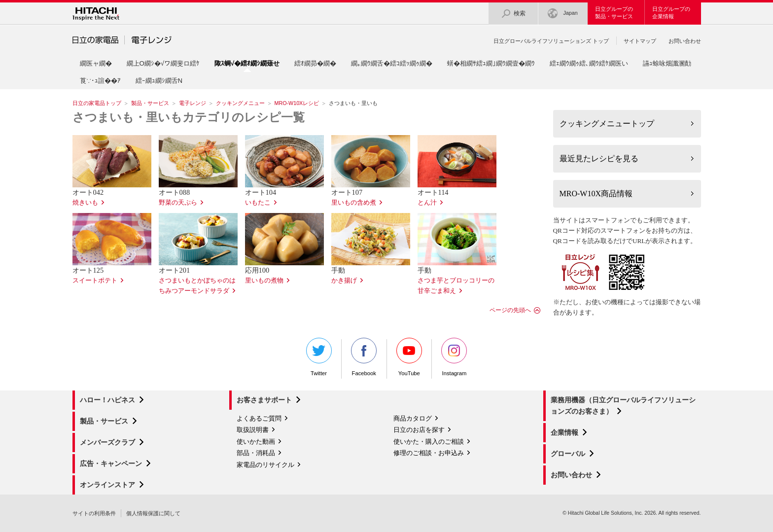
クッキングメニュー (240, 103)
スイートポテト (95, 281)
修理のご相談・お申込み (429, 453)
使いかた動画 (256, 442)
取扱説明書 (253, 430)
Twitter (319, 357)
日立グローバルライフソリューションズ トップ (551, 41)
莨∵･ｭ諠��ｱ (100, 81)
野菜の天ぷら (178, 203)
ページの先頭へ (510, 310)
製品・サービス (150, 103)
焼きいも (85, 203)
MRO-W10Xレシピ (297, 103)
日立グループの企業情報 (671, 13)
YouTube (409, 357)
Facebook (364, 357)
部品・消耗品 (256, 453)
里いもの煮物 (264, 281)
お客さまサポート (264, 400)
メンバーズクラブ (107, 442)
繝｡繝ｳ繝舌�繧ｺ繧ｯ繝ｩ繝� (392, 63)
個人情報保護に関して (153, 513)
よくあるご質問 (259, 418)
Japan (562, 14)
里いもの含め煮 (354, 203)
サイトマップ (640, 41)
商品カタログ (413, 418)
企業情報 (564, 432)
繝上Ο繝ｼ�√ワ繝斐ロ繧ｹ (163, 63)
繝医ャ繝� (96, 63)
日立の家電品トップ (97, 103)
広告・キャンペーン (111, 463)
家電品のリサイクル (265, 465)
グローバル (568, 454)
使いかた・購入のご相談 (429, 442)
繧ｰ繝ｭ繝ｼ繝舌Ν (159, 81)
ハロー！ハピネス (107, 400)
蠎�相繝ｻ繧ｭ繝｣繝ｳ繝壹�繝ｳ (491, 63)
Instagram (454, 357)
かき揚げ (344, 281)
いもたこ (258, 203)
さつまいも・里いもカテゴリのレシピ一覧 (189, 117)
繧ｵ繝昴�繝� (315, 63)
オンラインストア (107, 485)
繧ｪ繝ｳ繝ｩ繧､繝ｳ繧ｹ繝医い (589, 63)
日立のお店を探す (419, 430)
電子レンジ (193, 103)
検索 (513, 14)
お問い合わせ (685, 41)
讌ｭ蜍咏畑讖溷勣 (667, 63)
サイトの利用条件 (94, 513)
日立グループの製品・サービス (614, 13)
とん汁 (427, 203)
